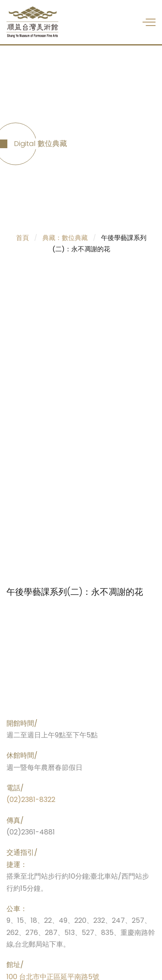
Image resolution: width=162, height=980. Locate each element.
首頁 (22, 238)
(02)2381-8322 (31, 800)
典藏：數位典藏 (65, 238)
